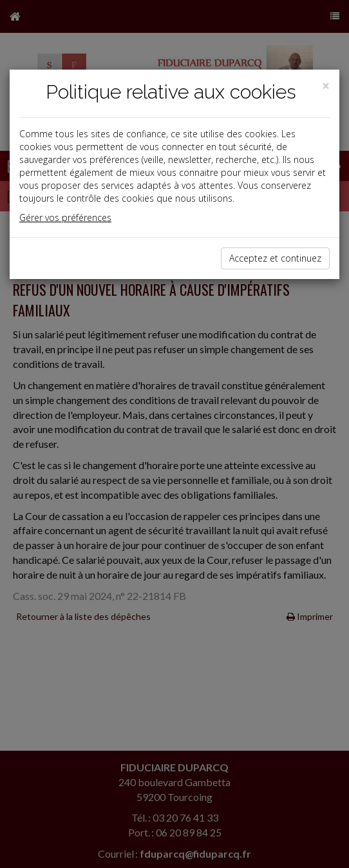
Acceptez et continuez (275, 258)
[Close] (326, 86)
